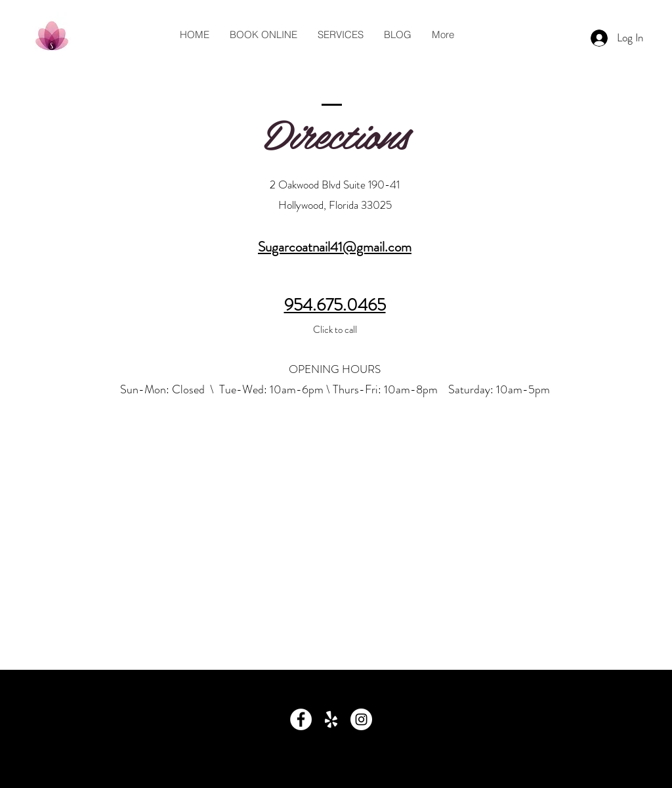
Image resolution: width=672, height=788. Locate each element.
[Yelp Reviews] (331, 719)
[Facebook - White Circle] (301, 719)
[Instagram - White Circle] (361, 719)
